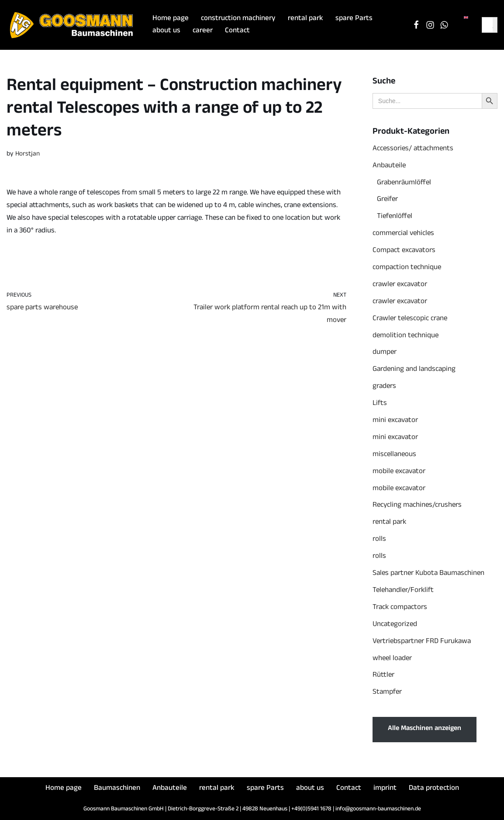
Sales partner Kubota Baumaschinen (428, 574)
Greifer (387, 200)
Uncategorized (395, 625)
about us (166, 31)
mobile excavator (399, 472)
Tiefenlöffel (395, 217)
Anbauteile (389, 166)
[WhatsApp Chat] (444, 25)
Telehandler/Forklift (403, 591)
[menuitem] (466, 18)
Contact (237, 31)
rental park (306, 19)
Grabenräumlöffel (404, 183)
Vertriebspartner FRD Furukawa (422, 642)
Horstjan (28, 154)
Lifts (380, 404)
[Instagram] (430, 25)
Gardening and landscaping (414, 370)
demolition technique (406, 336)
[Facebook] (416, 25)
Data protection (434, 789)
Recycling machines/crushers (417, 506)
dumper (385, 353)
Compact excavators (404, 251)
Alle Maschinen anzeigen (425, 729)
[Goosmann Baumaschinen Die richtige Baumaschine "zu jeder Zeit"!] (72, 25)
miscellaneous (394, 455)
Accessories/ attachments (413, 149)
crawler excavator (400, 285)
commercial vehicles (403, 234)
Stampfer (387, 693)
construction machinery (238, 19)
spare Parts (354, 19)
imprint (385, 789)
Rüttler (383, 676)
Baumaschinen (117, 789)
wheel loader (392, 659)
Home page (171, 19)
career (203, 31)
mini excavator (395, 421)
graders (384, 387)
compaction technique (407, 268)
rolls (379, 540)
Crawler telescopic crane (410, 319)
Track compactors (400, 608)
